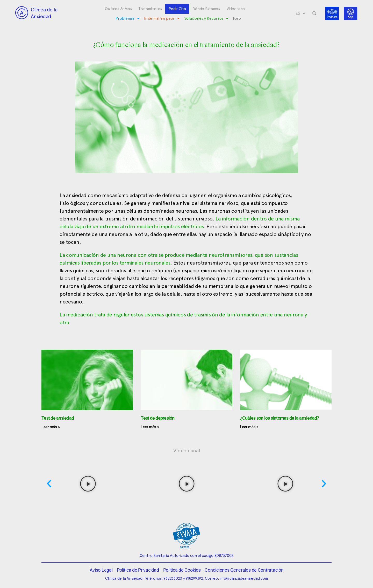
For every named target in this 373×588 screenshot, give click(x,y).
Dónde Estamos (206, 9)
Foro (237, 18)
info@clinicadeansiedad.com (244, 578)
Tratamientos (150, 9)
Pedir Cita (177, 9)
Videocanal (236, 9)
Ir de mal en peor (162, 19)
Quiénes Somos (118, 9)
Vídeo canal (187, 451)
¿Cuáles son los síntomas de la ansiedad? (280, 418)
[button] (314, 13)
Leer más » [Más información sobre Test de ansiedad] (51, 427)
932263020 (173, 578)
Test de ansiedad (58, 418)
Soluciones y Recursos (206, 19)
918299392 (194, 578)
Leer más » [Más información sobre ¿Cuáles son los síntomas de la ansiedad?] (249, 427)
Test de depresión (157, 418)
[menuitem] (300, 13)
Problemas (127, 19)
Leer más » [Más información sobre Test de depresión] (150, 427)
